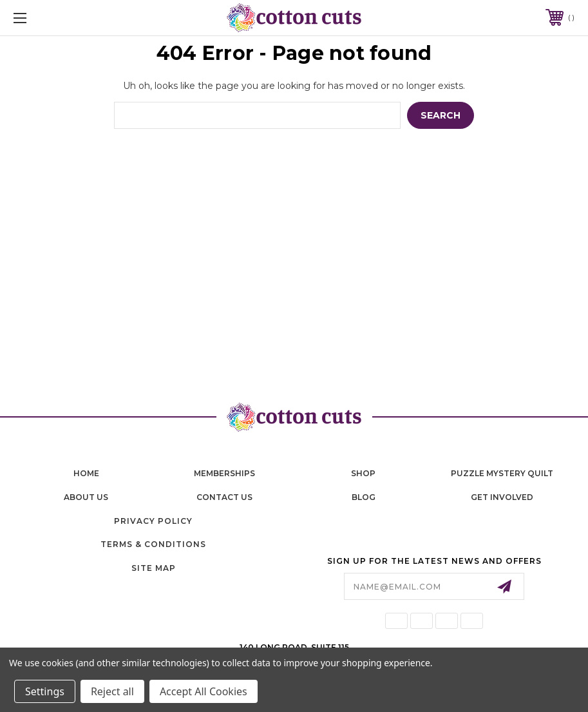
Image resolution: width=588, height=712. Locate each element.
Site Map (154, 568)
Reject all (112, 691)
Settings (45, 691)
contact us (224, 497)
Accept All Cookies (204, 691)
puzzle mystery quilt (502, 473)
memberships (224, 473)
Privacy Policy (153, 521)
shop (363, 473)
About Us (86, 497)
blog (364, 497)
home (86, 473)
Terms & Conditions (153, 544)
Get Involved (502, 497)
